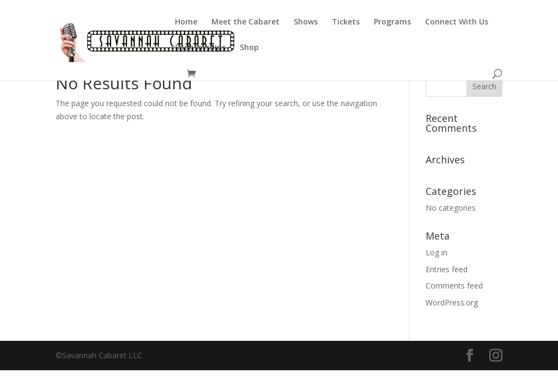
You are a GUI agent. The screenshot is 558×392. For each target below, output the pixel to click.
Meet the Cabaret (245, 22)
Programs (392, 22)
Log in (436, 252)
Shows (306, 22)
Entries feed (447, 269)
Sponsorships (200, 48)
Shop (249, 48)
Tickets (346, 22)
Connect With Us (457, 22)
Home (186, 22)
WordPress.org (452, 302)
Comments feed (454, 286)
